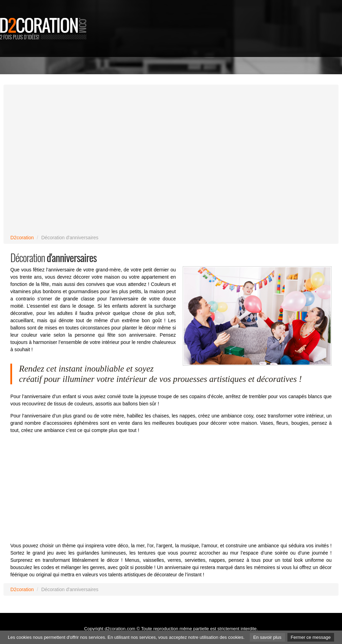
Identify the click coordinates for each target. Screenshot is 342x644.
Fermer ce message (311, 637)
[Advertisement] (314, 104)
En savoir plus (267, 637)
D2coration (22, 238)
